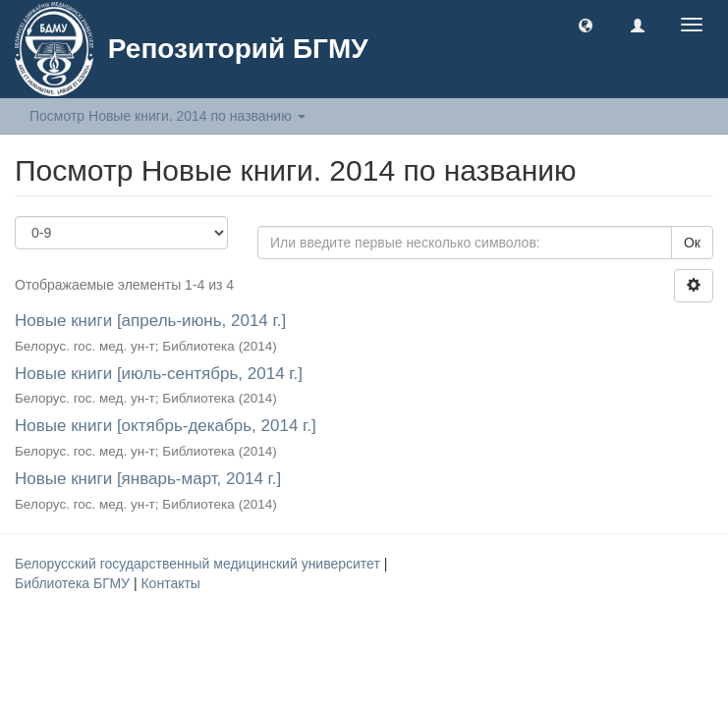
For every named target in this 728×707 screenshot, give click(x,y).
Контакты (170, 583)
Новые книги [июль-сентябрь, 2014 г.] (159, 374)
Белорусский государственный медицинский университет (199, 564)
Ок (692, 243)
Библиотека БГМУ (74, 583)
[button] (586, 25)
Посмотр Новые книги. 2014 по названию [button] (168, 116)
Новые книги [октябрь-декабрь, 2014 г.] (166, 426)
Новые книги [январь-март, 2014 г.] (148, 479)
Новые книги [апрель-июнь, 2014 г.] (150, 321)
